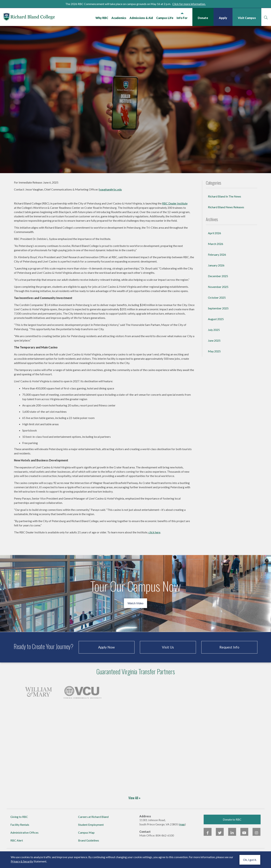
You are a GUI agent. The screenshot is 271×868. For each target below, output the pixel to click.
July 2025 (214, 335)
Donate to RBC (232, 825)
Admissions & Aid (141, 18)
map (182, 829)
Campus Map (86, 838)
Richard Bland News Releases (226, 212)
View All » (134, 803)
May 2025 (214, 356)
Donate (203, 18)
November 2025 (218, 292)
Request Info (229, 652)
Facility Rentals (20, 830)
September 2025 (218, 313)
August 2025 (216, 324)
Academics (119, 18)
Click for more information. (189, 4)
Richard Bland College (34, 18)
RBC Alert (17, 846)
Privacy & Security (22, 861)
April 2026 (214, 238)
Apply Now (106, 652)
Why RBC (102, 18)
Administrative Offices (24, 838)
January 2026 (216, 270)
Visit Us (168, 652)
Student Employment (91, 830)
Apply (223, 18)
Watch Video (135, 608)
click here (154, 537)
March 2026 (216, 249)
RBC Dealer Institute (175, 208)
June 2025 (214, 345)
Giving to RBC (19, 822)
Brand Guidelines (89, 846)
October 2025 (217, 302)
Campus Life (165, 18)
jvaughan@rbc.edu (110, 194)
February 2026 (217, 260)
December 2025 (218, 281)
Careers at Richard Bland (93, 822)
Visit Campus (247, 18)
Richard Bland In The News (225, 202)
